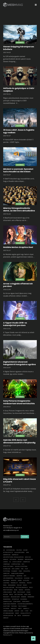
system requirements (25, 604)
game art (6, 573)
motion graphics (22, 587)
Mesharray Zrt (8, 635)
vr (15, 615)
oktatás (27, 590)
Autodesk (13, 559)
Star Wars (17, 601)
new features (8, 590)
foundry (14, 571)
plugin (5, 594)
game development (17, 573)
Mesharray (12, 585)
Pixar (28, 592)
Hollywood (19, 578)
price (11, 594)
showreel (24, 599)
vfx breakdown (8, 613)
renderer (31, 597)
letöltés (26, 580)
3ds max (19, 550)
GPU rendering (8, 578)
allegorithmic (20, 552)
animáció (15, 555)
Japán (20, 580)
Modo (25, 585)
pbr (15, 592)
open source (8, 592)
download (7, 569)
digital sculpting (21, 566)
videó (17, 613)
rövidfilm (15, 599)
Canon (5, 562)
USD (22, 611)
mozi (31, 587)
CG (10, 562)
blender (21, 559)
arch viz (28, 557)
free (20, 571)
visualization (8, 615)
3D (4, 550)
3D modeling (11, 550)
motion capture (9, 587)
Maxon (29, 583)
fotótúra (7, 571)
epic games (16, 569)
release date (15, 597)
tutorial (6, 608)
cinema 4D (26, 562)
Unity (20, 608)
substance (26, 601)
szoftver (6, 606)
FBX (22, 569)
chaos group (17, 562)
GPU (25, 576)
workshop (26, 615)
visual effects (26, 613)
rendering (7, 599)
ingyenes (6, 580)
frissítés (27, 571)
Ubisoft (14, 608)
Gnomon (19, 576)
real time (28, 594)
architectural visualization (13, 557)
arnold (6, 559)
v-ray (27, 611)
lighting (6, 583)
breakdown (29, 559)
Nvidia (21, 590)
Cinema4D (6, 564)
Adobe (25, 550)
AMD (28, 552)
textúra (14, 606)
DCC (23, 564)
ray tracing (19, 594)
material (22, 583)
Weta (19, 615)
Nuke (16, 590)
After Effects (8, 552)
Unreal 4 (26, 608)
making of (14, 583)
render (24, 597)
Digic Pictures (8, 566)
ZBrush (6, 618)
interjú (14, 580)
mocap (19, 585)
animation (7, 555)
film (26, 569)
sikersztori (7, 601)
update (17, 611)
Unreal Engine (8, 611)
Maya (5, 585)
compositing (16, 564)
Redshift (6, 597)
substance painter (10, 604)
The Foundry (23, 606)
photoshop (21, 592)
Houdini (27, 578)
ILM (32, 578)
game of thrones (9, 576)
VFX (31, 611)
